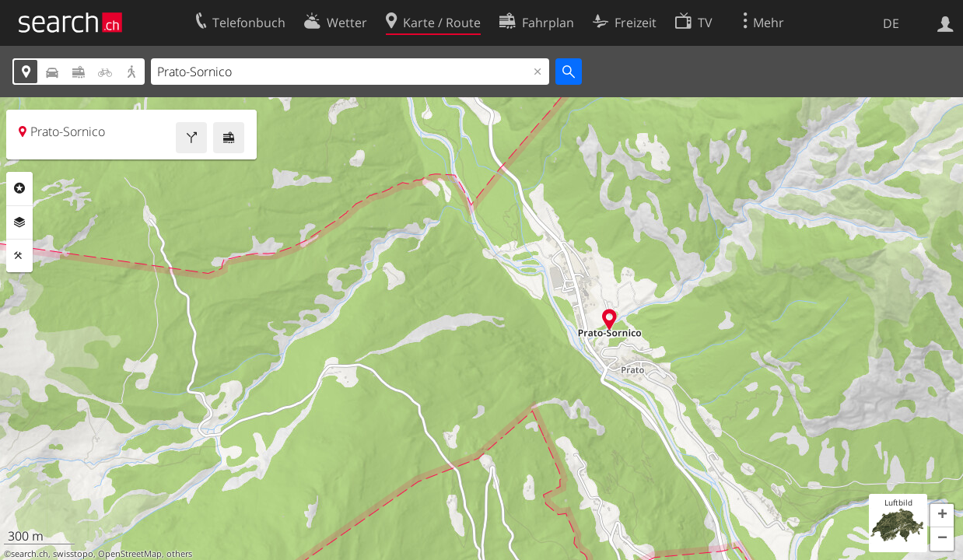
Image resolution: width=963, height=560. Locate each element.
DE (891, 23)
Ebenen (19, 222)
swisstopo (73, 554)
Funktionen (19, 256)
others (179, 554)
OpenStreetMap (130, 554)
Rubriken (19, 188)
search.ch (30, 554)
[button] (942, 516)
